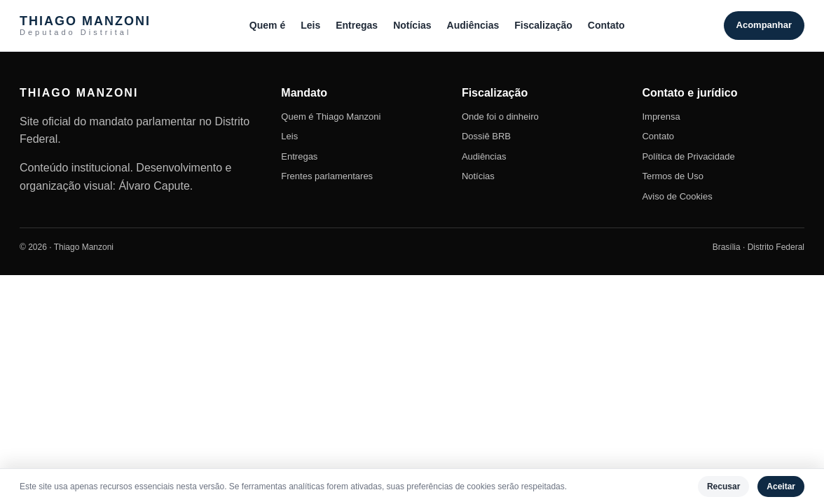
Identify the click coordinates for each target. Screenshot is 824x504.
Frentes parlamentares (327, 176)
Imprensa (661, 117)
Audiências (473, 25)
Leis (310, 25)
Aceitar (781, 486)
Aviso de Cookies (677, 196)
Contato (606, 25)
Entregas (357, 25)
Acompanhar (764, 25)
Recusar (723, 486)
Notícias (412, 25)
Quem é (267, 25)
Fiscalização (543, 25)
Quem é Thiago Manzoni (331, 117)
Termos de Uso (672, 176)
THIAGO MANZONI (85, 26)
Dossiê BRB (486, 136)
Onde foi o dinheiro (500, 117)
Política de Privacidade (688, 156)
